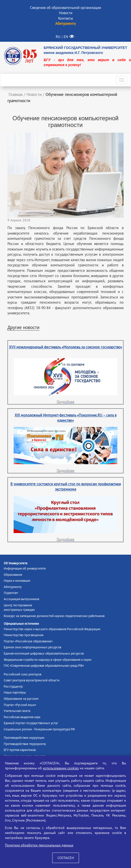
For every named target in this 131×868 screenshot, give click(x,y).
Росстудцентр (13, 686)
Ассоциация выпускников (21, 599)
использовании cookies (61, 768)
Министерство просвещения (24, 635)
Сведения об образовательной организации (65, 8)
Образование (13, 575)
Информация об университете (25, 568)
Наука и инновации (17, 581)
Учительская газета (17, 711)
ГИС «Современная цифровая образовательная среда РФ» (44, 666)
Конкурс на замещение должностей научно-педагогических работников (54, 616)
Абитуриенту (13, 587)
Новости (66, 13)
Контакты (66, 18)
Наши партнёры (15, 692)
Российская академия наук (22, 717)
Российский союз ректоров (23, 674)
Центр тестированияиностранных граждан (19, 608)
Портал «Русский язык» (20, 705)
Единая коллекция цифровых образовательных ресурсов (44, 653)
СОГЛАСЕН (66, 858)
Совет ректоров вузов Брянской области (32, 680)
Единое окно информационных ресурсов (32, 647)
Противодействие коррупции (24, 738)
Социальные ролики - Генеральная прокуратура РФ (39, 729)
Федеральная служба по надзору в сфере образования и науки (48, 660)
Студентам (11, 593)
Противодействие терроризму (25, 744)
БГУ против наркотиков (20, 750)
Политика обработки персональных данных (39, 845)
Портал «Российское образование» (28, 641)
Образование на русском (21, 699)
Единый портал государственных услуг (31, 723)
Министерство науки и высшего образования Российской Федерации (52, 629)
